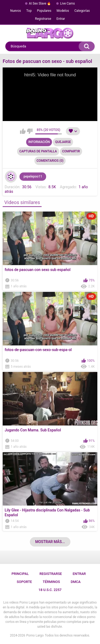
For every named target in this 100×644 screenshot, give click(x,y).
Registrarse (43, 19)
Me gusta (23, 131)
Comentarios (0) (50, 161)
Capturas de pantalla (38, 151)
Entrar (61, 19)
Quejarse (63, 142)
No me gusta (30, 131)
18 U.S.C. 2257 (50, 590)
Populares (44, 11)
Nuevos (15, 11)
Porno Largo (35, 635)
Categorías (82, 11)
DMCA (76, 582)
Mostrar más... (50, 542)
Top (29, 11)
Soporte (24, 582)
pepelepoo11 (33, 176)
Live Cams (67, 3)
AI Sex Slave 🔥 (40, 3)
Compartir (71, 151)
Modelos (63, 11)
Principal (20, 574)
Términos (51, 582)
